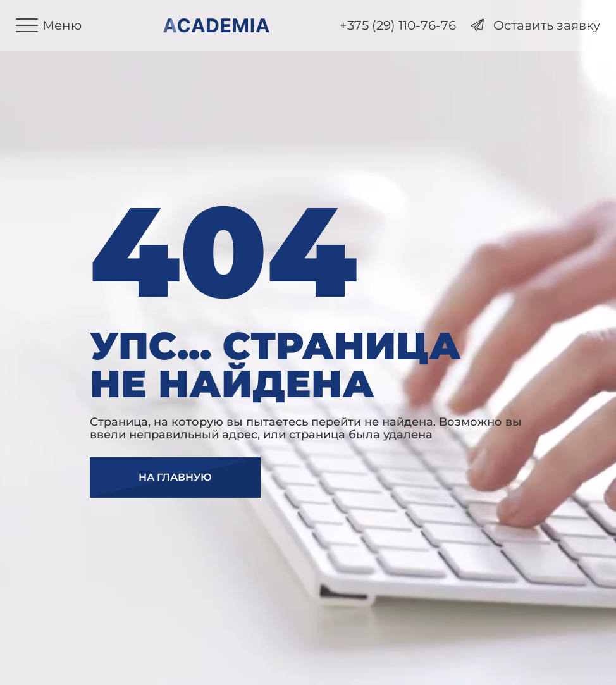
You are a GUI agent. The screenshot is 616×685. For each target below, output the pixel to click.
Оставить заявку (536, 26)
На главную (175, 477)
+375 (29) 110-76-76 (398, 26)
